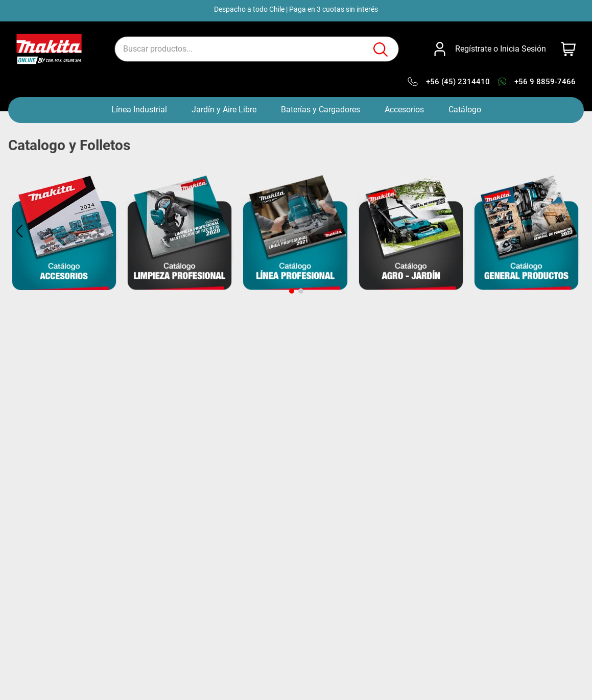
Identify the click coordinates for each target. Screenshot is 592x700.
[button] (292, 291)
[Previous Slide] (20, 231)
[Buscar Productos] (381, 50)
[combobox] (257, 49)
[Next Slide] (572, 231)
